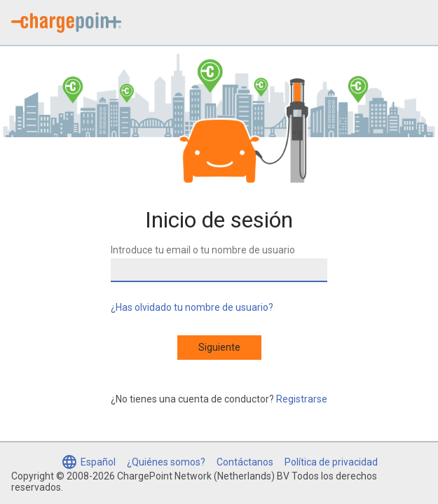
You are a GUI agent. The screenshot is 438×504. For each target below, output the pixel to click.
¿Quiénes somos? (166, 462)
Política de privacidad (331, 462)
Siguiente (219, 347)
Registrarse (302, 399)
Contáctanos (245, 462)
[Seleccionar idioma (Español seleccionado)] (88, 462)
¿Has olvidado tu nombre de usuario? (192, 307)
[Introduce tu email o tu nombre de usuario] (219, 270)
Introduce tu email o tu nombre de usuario (203, 250)
